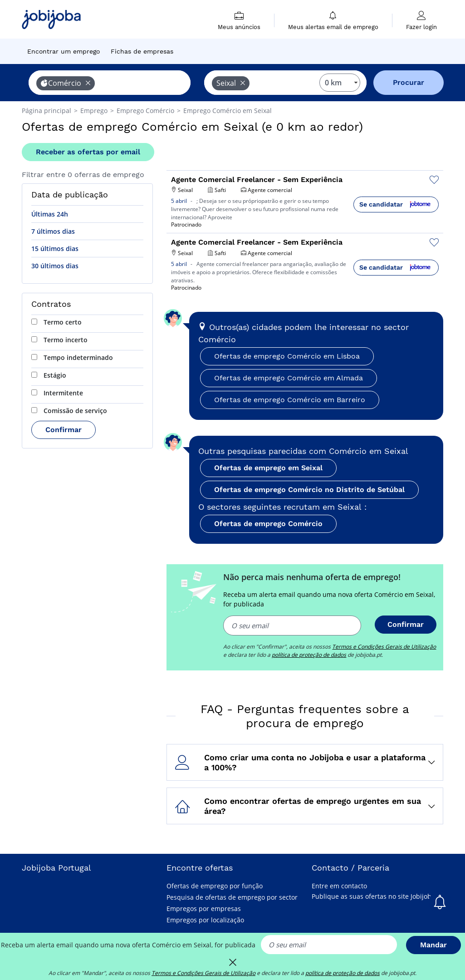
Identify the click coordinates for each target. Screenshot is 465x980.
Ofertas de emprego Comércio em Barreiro (290, 400)
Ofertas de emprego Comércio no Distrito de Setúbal (309, 490)
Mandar (433, 945)
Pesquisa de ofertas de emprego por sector (232, 897)
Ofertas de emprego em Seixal (268, 468)
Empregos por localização (205, 920)
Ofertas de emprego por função (215, 886)
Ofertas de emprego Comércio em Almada (289, 378)
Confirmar (64, 430)
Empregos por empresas (204, 909)
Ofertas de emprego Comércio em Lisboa (287, 356)
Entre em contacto (339, 886)
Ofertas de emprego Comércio (268, 524)
